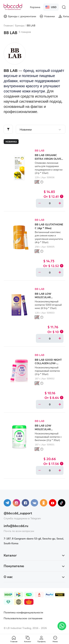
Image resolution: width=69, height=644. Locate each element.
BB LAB (40, 150)
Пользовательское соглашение (23, 618)
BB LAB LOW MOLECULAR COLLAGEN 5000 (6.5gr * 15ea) (49, 299)
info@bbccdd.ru (16, 526)
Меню (55, 639)
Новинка (11, 141)
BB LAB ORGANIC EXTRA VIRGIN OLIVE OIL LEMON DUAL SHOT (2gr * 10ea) (48, 160)
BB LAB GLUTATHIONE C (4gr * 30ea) (49, 226)
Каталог (28, 639)
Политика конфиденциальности (23, 612)
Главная (14, 639)
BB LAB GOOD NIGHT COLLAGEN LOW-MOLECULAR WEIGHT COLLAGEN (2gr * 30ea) (49, 365)
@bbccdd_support (18, 513)
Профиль (41, 639)
